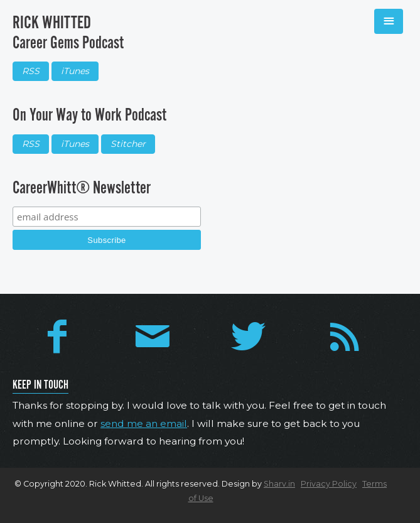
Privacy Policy (329, 484)
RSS (31, 71)
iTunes (75, 71)
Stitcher (128, 144)
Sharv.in (279, 484)
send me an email (144, 423)
